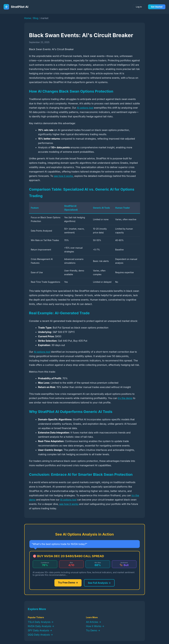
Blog (36, 18)
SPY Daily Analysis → (40, 630)
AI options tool (85, 108)
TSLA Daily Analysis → (41, 622)
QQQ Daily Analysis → (40, 635)
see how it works (63, 176)
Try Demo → (93, 630)
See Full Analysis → (99, 583)
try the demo (125, 398)
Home (28, 18)
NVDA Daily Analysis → (41, 626)
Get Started (157, 7)
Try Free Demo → (68, 583)
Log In (139, 7)
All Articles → (94, 622)
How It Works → (95, 626)
